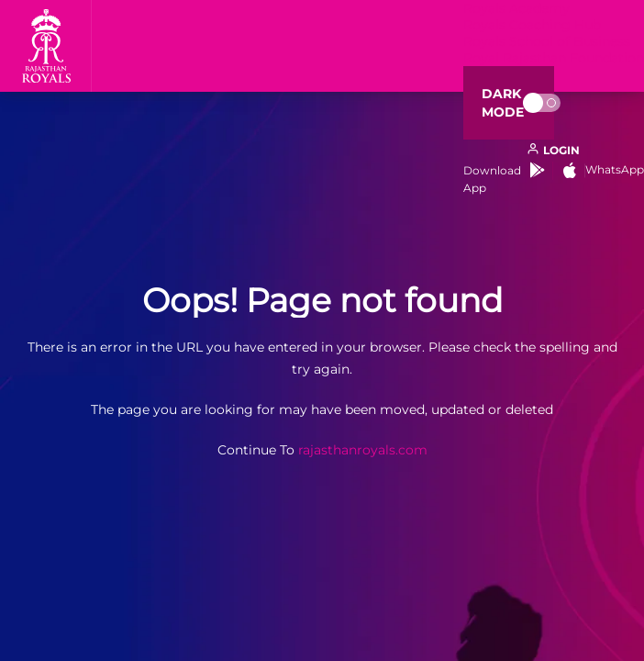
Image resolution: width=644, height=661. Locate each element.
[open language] (554, 151)
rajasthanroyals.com (363, 450)
